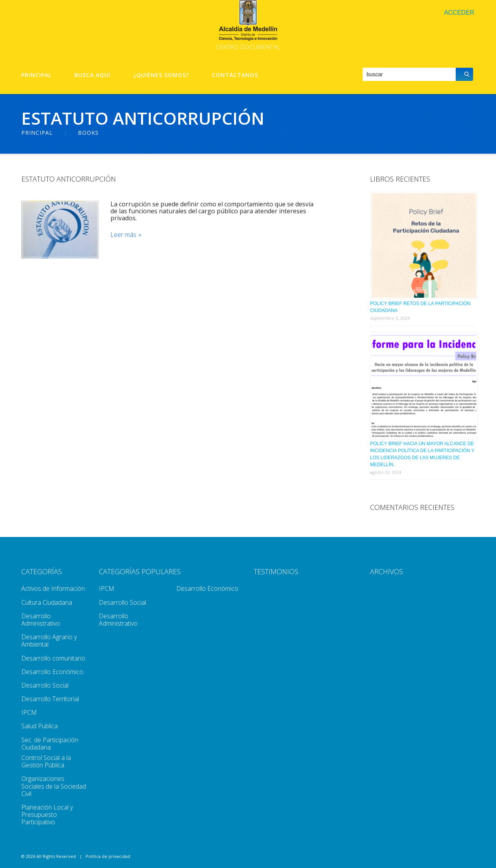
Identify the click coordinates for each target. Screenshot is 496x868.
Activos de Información (53, 588)
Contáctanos (235, 75)
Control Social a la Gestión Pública (46, 761)
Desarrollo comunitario (53, 658)
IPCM (29, 712)
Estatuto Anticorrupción (69, 179)
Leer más (123, 235)
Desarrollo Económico (52, 672)
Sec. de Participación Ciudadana (50, 744)
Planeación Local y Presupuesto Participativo (47, 815)
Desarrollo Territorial (50, 699)
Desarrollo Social (45, 685)
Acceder (459, 13)
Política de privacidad (108, 856)
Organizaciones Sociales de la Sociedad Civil (54, 786)
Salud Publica (40, 726)
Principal (36, 75)
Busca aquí (92, 75)
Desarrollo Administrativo (41, 620)
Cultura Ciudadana (47, 602)
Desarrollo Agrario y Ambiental (49, 641)
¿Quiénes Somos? (161, 75)
